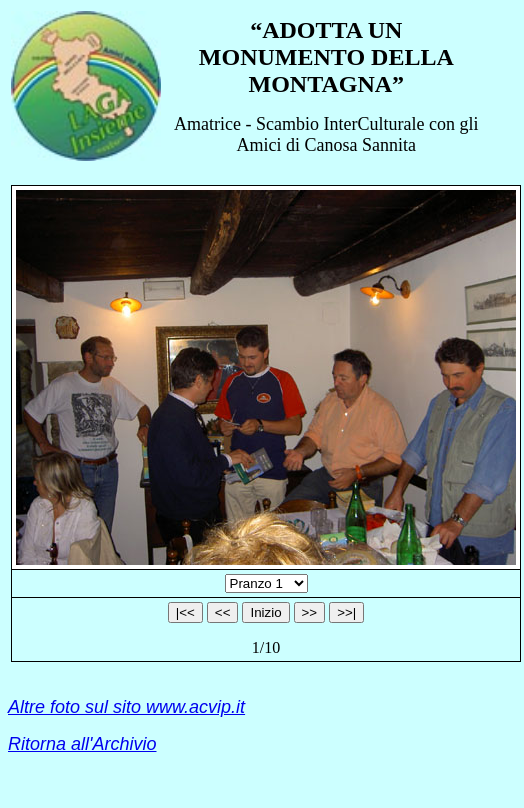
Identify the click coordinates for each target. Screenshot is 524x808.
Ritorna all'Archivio (82, 744)
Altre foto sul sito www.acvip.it (126, 707)
